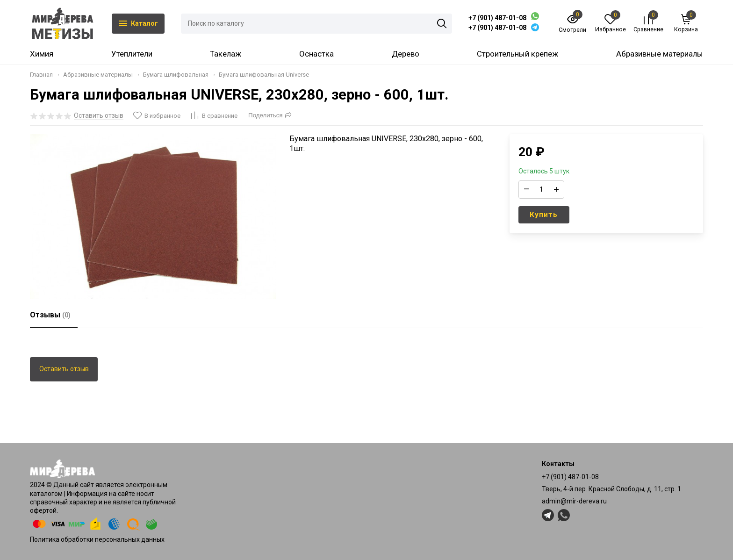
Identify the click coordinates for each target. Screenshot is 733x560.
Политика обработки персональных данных (97, 539)
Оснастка (316, 54)
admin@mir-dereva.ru (574, 501)
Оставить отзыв (64, 369)
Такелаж (226, 54)
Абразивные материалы (660, 54)
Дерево (406, 54)
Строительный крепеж (517, 54)
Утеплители (132, 54)
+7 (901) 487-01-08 (497, 18)
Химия (42, 54)
